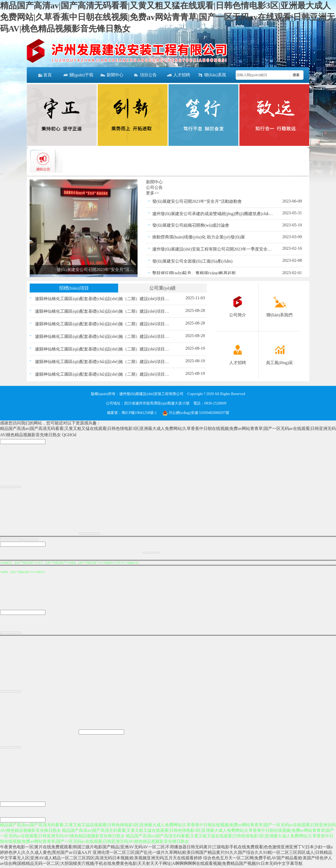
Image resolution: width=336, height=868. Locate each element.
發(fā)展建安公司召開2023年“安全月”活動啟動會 (197, 201)
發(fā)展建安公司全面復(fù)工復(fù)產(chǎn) (192, 261)
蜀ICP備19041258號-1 (139, 413)
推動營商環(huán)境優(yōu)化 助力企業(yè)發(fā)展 (199, 237)
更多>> (153, 193)
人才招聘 (178, 75)
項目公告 (145, 75)
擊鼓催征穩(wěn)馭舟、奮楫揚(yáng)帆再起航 (194, 273)
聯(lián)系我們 (212, 78)
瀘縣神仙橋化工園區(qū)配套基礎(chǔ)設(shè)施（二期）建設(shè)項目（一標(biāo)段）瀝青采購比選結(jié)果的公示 (103, 324)
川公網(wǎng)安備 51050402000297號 (196, 413)
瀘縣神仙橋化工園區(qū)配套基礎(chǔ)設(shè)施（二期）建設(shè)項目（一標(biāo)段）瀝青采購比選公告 (103, 374)
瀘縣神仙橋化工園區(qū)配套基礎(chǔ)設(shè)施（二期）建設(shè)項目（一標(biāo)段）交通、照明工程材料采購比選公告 (103, 349)
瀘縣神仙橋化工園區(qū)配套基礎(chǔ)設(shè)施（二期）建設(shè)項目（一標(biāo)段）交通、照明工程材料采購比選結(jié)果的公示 (103, 311)
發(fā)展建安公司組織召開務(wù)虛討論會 (191, 225)
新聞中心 (112, 75)
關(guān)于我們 (78, 78)
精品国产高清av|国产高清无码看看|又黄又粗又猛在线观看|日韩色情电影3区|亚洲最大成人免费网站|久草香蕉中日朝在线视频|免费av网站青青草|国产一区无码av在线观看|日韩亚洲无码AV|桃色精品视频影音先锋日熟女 (167, 17)
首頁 (45, 75)
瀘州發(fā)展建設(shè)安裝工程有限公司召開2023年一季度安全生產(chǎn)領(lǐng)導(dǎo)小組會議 (213, 249)
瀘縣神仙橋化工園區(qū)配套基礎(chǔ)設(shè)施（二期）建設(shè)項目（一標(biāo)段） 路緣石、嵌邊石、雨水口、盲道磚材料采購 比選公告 (103, 299)
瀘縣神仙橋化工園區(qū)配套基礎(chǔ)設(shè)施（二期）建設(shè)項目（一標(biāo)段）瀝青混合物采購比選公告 (103, 362)
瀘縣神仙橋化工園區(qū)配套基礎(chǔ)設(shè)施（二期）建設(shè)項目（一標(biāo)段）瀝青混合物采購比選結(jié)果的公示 (103, 336)
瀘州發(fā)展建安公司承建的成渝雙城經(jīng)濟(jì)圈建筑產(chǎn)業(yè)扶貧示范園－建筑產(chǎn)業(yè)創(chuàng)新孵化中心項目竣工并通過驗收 (213, 214)
